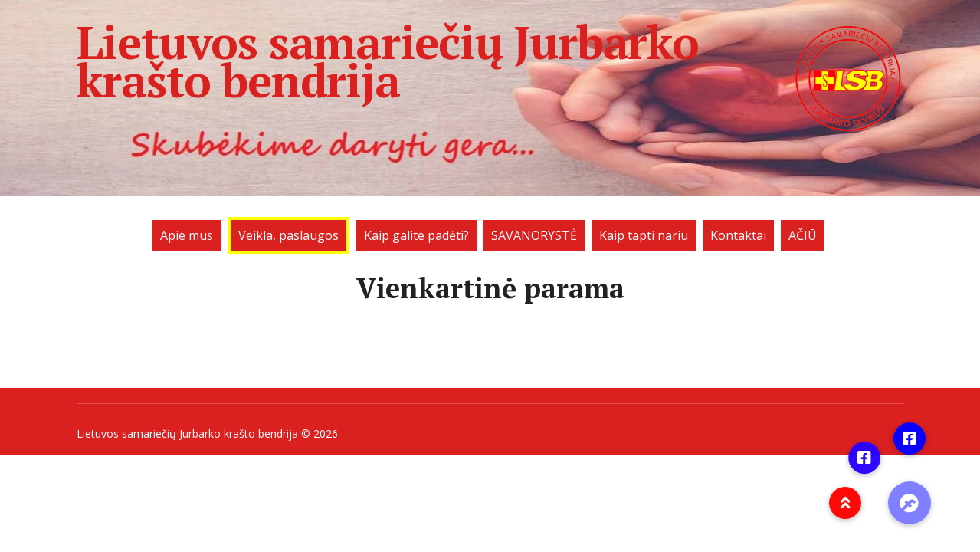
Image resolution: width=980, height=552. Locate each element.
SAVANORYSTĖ (534, 235)
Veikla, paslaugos (288, 235)
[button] (910, 503)
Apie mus (187, 235)
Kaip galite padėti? (416, 235)
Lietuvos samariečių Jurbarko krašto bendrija (490, 61)
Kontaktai (738, 235)
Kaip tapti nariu (644, 235)
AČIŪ (803, 235)
